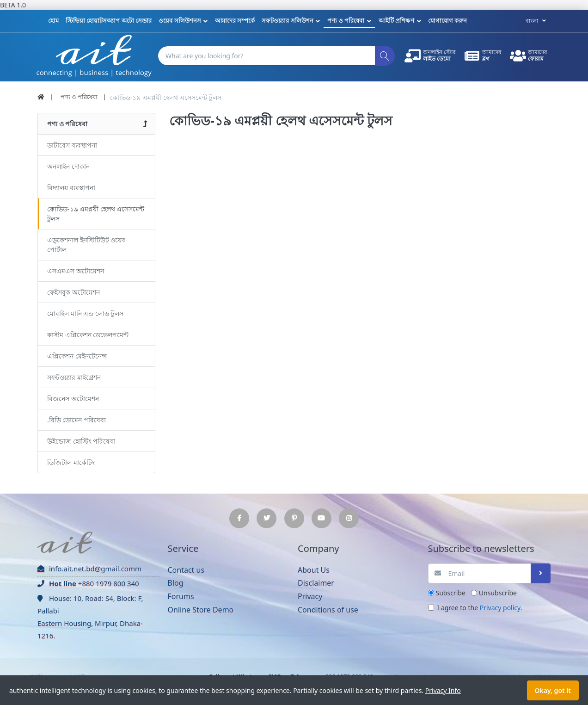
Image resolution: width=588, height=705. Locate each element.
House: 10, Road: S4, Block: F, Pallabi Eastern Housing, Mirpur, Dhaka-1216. (90, 617)
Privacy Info (443, 690)
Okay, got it (553, 690)
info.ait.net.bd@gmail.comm (89, 569)
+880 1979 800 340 (88, 583)
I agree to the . (480, 608)
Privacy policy (500, 608)
